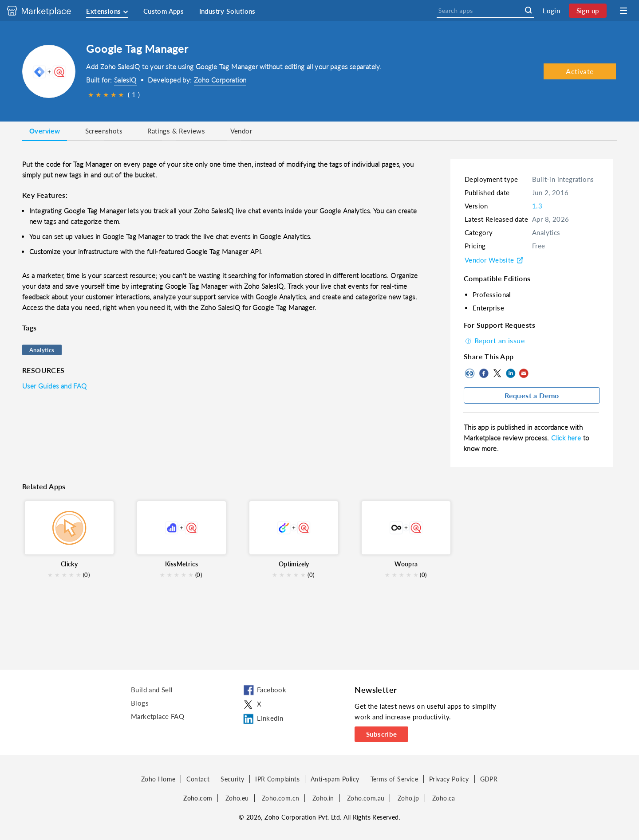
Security (232, 779)
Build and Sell (152, 690)
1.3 (537, 206)
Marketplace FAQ (158, 716)
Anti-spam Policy (335, 779)
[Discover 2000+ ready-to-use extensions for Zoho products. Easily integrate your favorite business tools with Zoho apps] (46, 11)
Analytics (42, 350)
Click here (567, 438)
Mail (524, 373)
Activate (580, 71)
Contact (198, 779)
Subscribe (382, 734)
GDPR (489, 779)
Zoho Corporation (220, 80)
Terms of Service (394, 779)
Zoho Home (158, 779)
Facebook (484, 373)
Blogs (140, 703)
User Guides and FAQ (55, 386)
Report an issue (494, 340)
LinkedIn (510, 373)
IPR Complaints (277, 779)
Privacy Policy (449, 779)
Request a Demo (532, 395)
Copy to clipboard (470, 373)
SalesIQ (125, 80)
